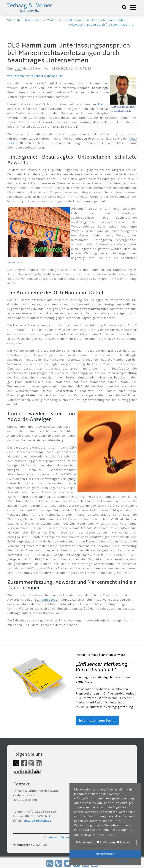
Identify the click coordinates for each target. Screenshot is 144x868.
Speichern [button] (87, 861)
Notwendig (85, 842)
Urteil (18, 69)
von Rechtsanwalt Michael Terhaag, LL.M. (35, 76)
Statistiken (106, 842)
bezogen (53, 600)
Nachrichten (34, 20)
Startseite (14, 20)
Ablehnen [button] (123, 861)
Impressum (51, 837)
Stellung (41, 600)
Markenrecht (56, 20)
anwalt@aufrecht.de (37, 821)
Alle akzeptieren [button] (105, 854)
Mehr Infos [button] (106, 835)
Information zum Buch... (98, 721)
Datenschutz (69, 837)
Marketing (126, 842)
